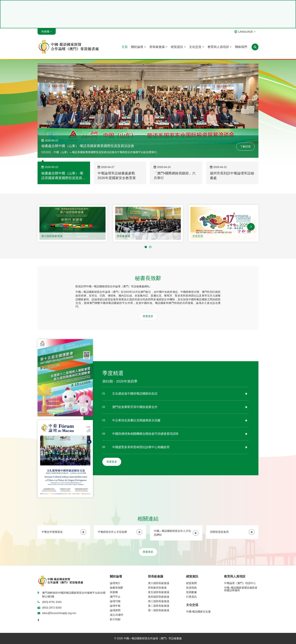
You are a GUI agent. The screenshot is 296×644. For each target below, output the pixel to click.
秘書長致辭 (116, 588)
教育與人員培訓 (220, 47)
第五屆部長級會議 (159, 592)
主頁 (125, 47)
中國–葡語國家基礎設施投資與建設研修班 (241, 589)
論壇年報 (115, 606)
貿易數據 (191, 592)
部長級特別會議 (157, 588)
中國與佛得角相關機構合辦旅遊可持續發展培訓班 (145, 434)
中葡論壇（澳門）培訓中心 (240, 583)
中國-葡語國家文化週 (198, 612)
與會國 (114, 592)
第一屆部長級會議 (159, 610)
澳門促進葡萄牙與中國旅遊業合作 (135, 407)
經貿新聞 (191, 583)
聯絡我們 (241, 47)
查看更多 (148, 316)
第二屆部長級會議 (159, 606)
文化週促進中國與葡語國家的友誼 (135, 394)
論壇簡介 (115, 583)
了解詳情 (245, 146)
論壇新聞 (115, 610)
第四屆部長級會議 (159, 597)
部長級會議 (158, 47)
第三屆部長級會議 (159, 601)
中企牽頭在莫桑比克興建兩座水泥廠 (136, 420)
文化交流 (197, 47)
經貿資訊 (178, 47)
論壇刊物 (115, 601)
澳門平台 (115, 597)
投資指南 (191, 588)
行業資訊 (191, 597)
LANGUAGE (245, 32)
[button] (45, 227)
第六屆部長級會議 (52, 236)
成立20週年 (117, 615)
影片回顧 (115, 619)
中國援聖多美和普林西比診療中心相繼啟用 (141, 447)
